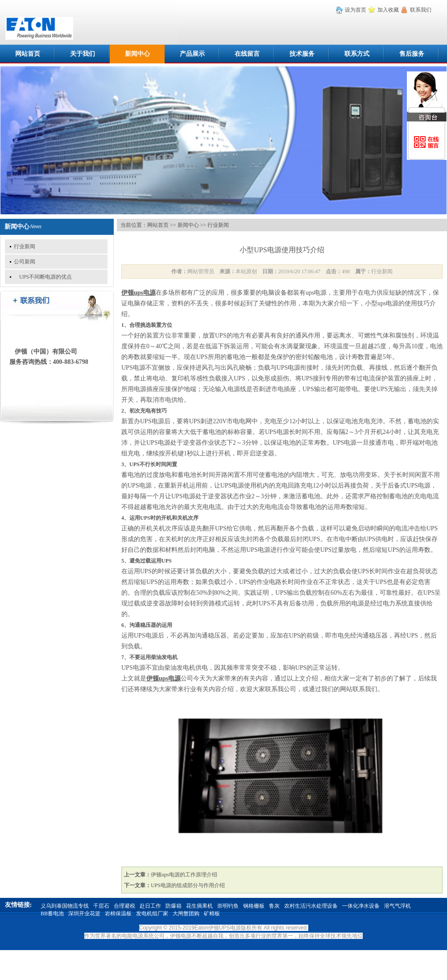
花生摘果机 (199, 906)
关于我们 (83, 54)
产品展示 (192, 54)
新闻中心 (137, 54)
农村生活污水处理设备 (311, 906)
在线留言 (247, 54)
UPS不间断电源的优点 (43, 277)
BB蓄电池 (52, 913)
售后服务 (412, 54)
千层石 (101, 906)
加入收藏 (388, 10)
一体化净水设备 (361, 906)
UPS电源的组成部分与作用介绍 (188, 885)
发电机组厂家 (152, 913)
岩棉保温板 (118, 913)
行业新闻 (25, 246)
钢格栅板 (254, 906)
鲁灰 (274, 906)
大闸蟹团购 (186, 913)
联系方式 (357, 54)
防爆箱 (174, 906)
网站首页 (28, 54)
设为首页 (356, 10)
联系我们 (421, 10)
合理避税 (124, 906)
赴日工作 (150, 906)
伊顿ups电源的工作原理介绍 (184, 875)
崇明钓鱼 (228, 906)
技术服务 (302, 54)
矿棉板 (212, 913)
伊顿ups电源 (139, 293)
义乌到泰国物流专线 (65, 906)
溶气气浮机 (397, 906)
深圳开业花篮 (84, 913)
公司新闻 (25, 262)
